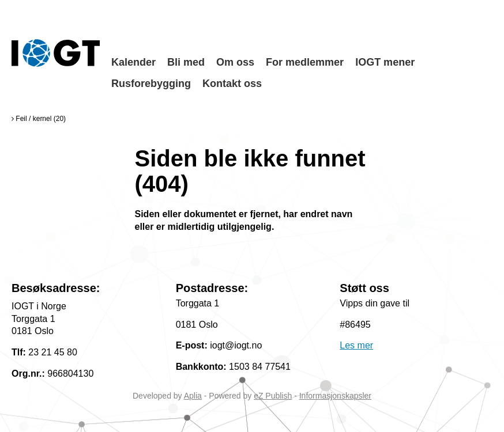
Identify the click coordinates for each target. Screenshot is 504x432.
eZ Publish (273, 396)
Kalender (133, 62)
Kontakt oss (232, 84)
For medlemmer (305, 62)
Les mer (356, 345)
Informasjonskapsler (335, 396)
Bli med (186, 62)
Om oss (235, 62)
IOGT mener (385, 62)
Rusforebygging (151, 84)
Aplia (193, 396)
